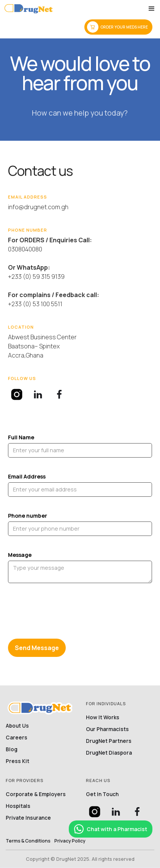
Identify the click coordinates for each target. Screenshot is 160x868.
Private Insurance (28, 818)
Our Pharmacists (107, 729)
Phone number (28, 516)
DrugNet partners (109, 741)
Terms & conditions (28, 841)
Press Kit (17, 761)
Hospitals (18, 806)
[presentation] (66, 613)
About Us (17, 726)
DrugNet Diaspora (109, 753)
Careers (17, 738)
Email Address (27, 476)
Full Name (21, 437)
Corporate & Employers (36, 794)
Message (20, 555)
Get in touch (102, 794)
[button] (152, 9)
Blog (12, 749)
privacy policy (70, 841)
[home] (29, 9)
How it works (103, 717)
